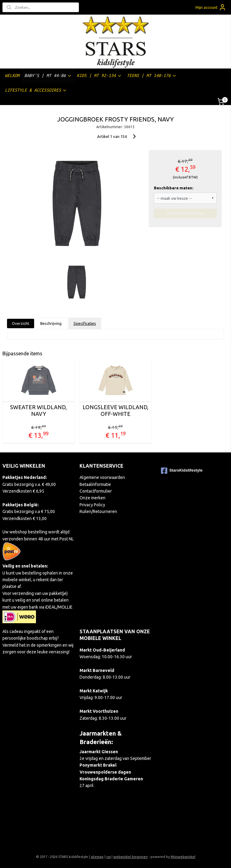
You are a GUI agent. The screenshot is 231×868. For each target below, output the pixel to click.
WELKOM (12, 76)
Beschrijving (51, 323)
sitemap (97, 857)
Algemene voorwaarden (102, 477)
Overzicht (21, 323)
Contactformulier (96, 491)
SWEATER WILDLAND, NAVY (38, 410)
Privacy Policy (92, 505)
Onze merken (92, 498)
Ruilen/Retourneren (98, 511)
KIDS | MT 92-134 (99, 76)
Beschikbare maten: (174, 188)
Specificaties (85, 323)
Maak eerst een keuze (185, 213)
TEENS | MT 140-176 (152, 76)
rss (108, 857)
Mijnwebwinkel (183, 857)
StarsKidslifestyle (182, 471)
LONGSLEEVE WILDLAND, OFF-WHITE (116, 410)
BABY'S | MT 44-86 (48, 76)
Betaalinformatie (95, 484)
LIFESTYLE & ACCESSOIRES (36, 90)
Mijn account (211, 7)
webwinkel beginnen (131, 857)
